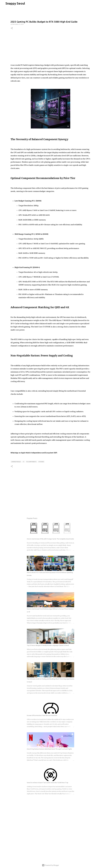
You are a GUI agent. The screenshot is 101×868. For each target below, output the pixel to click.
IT (24, 462)
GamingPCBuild (16, 462)
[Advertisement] (50, 47)
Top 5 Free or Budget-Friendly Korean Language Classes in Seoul (48, 645)
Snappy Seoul (15, 3)
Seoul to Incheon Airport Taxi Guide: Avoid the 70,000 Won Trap (47, 783)
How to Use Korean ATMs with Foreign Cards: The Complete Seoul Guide (50, 539)
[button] (12, 28)
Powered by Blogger (50, 865)
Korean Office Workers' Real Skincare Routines (42, 715)
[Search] (28, 3)
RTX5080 (41, 462)
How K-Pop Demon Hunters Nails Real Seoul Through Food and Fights (49, 749)
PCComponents (31, 462)
